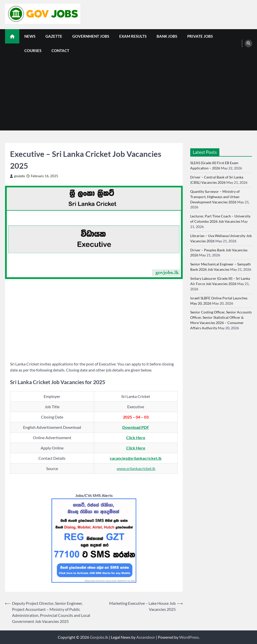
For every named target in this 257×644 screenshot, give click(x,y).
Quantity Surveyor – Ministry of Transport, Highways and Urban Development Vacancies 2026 (215, 197)
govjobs (18, 176)
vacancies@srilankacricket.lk (136, 458)
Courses (33, 51)
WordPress (189, 637)
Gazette (54, 36)
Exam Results (133, 36)
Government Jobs (91, 36)
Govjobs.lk (99, 637)
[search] (248, 43)
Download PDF (136, 427)
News (30, 36)
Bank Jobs (167, 36)
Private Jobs (200, 36)
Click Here (136, 438)
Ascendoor (146, 637)
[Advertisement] (128, 95)
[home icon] (12, 36)
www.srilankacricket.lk (136, 468)
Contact (60, 51)
